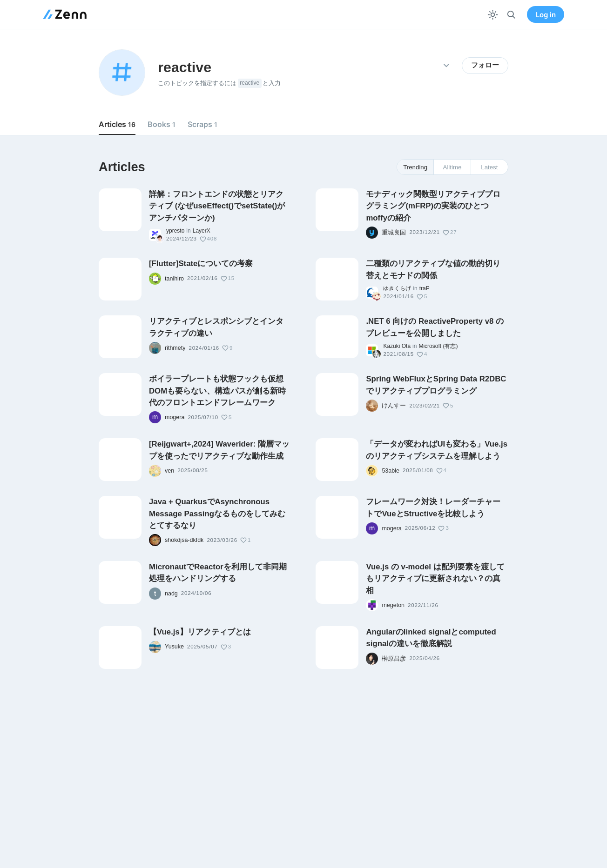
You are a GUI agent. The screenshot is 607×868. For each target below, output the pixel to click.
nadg (171, 594)
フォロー (485, 65)
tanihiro (174, 279)
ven (169, 471)
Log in (546, 15)
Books (162, 124)
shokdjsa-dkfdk (184, 540)
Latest (489, 167)
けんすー (394, 406)
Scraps (202, 124)
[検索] (511, 15)
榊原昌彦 (394, 659)
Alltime (452, 167)
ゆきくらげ (397, 288)
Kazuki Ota (397, 346)
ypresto (175, 231)
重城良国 (394, 233)
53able (391, 471)
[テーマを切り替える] (493, 15)
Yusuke (174, 647)
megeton (393, 605)
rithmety (175, 348)
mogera (175, 417)
